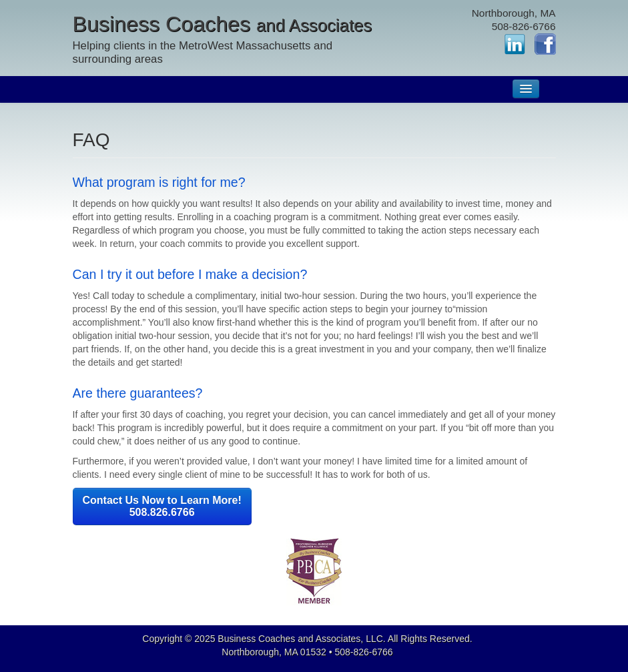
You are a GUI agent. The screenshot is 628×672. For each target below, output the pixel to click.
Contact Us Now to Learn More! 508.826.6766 (162, 506)
